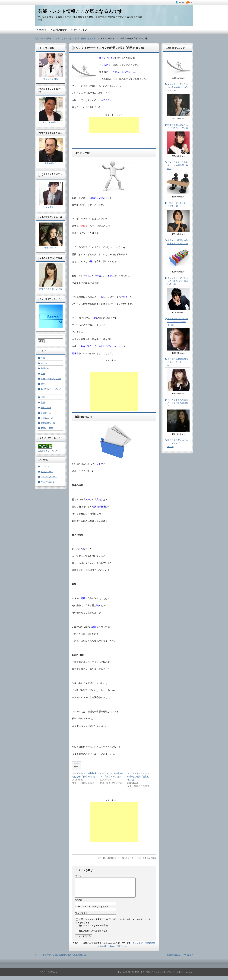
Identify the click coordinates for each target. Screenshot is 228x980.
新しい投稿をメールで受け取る (93, 935)
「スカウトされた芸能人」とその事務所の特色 (178, 403)
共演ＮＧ (45, 368)
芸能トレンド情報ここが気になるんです (53, 38)
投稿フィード (47, 472)
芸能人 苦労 (47, 428)
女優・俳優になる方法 (146, 858)
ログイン (45, 466)
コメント (79, 876)
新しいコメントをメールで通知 (93, 929)
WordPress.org (47, 482)
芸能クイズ (46, 413)
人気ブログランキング (47, 451)
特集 (43, 397)
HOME (43, 30)
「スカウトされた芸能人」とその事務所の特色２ (178, 165)
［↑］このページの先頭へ (46, 976)
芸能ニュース (47, 418)
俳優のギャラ (51, 163)
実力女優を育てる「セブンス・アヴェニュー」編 (178, 443)
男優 (43, 402)
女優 (43, 374)
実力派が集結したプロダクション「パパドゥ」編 (178, 322)
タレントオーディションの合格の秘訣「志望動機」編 (139, 777)
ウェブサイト (81, 917)
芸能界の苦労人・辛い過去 (179, 959)
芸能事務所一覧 (48, 423)
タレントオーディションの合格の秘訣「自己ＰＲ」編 (178, 87)
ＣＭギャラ (51, 207)
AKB (43, 358)
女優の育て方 (51, 248)
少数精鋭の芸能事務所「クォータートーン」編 (178, 362)
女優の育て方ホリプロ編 (51, 289)
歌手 (43, 384)
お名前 (79, 904)
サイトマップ (80, 30)
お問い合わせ (60, 30)
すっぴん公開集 (51, 79)
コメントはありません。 (125, 858)
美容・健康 (46, 408)
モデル (44, 363)
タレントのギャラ (51, 122)
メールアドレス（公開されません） (92, 910)
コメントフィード (49, 477)
